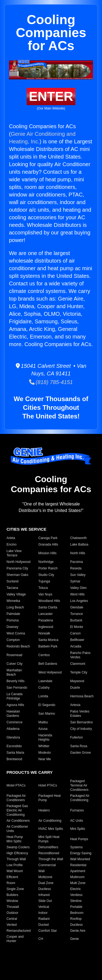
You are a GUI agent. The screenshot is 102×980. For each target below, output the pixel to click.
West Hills (77, 594)
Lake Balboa (79, 544)
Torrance (77, 614)
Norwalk (44, 633)
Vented (12, 925)
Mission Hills (47, 553)
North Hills (78, 553)
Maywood (77, 681)
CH (41, 939)
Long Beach (15, 607)
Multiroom (77, 877)
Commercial (47, 865)
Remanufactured (19, 931)
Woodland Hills (49, 601)
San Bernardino (81, 722)
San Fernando (17, 688)
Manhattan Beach (14, 672)
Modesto (45, 753)
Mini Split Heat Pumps (49, 839)
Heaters (44, 810)
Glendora (13, 737)
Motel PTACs (16, 785)
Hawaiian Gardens (13, 714)
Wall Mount (15, 871)
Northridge (46, 562)
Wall (41, 871)
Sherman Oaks (17, 575)
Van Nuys (45, 594)
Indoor (43, 913)
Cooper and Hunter (15, 939)
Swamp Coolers (18, 847)
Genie (75, 939)
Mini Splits (78, 829)
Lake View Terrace (14, 553)
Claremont (78, 664)
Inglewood (46, 627)
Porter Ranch (48, 568)
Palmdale (13, 614)
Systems (76, 847)
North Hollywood (18, 562)
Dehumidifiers (48, 847)
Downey (12, 627)
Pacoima (77, 562)
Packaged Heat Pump (50, 798)
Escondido (14, 746)
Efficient (12, 877)
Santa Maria (15, 753)
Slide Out (45, 901)
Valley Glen (78, 588)
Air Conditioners (18, 821)
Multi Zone (78, 883)
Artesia (75, 705)
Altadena (13, 729)
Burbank (76, 620)
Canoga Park (48, 538)
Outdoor (12, 913)
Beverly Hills (16, 681)
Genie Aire (78, 931)
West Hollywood (50, 672)
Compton (13, 640)
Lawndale (45, 681)
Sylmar (75, 581)
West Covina (16, 633)
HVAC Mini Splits (51, 829)
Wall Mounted (80, 859)
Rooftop (76, 919)
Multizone (45, 877)
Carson (75, 633)
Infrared (44, 895)
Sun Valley (78, 575)
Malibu (43, 722)
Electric (75, 889)
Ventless (76, 895)
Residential (78, 865)
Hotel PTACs (48, 785)
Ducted (44, 925)
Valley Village (16, 594)
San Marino (47, 714)
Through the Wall (51, 859)
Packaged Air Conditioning (80, 798)
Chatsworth (78, 538)
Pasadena (46, 620)
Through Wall (16, 859)
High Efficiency (17, 853)
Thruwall (13, 907)
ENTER (51, 96)
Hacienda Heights (45, 737)
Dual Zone (46, 883)
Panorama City (17, 568)
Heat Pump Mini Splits (15, 839)
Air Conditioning (50, 821)
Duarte (75, 688)
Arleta (11, 538)
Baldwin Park (48, 646)
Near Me (45, 759)
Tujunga (44, 581)
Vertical (44, 907)
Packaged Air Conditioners (16, 798)
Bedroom (77, 913)
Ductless (45, 889)
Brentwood (14, 759)
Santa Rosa (79, 746)
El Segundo (47, 705)
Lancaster (46, 614)
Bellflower (77, 640)
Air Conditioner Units (17, 829)
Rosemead (14, 655)
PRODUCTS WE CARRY (30, 772)
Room (11, 883)
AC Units (77, 821)
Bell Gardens (48, 664)
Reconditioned (49, 853)
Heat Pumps (79, 839)
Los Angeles (79, 601)
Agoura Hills (15, 705)
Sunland (13, 581)
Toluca (43, 588)
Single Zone (15, 889)
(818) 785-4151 (51, 382)
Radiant (44, 919)
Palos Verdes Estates (80, 714)
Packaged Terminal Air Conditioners (79, 785)
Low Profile (15, 865)
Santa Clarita (48, 607)
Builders (12, 895)
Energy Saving (81, 853)
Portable (76, 907)
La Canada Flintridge (15, 696)
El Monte (77, 627)
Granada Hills (48, 544)
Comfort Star (48, 931)
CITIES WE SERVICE (26, 529)
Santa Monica (48, 640)
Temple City (79, 672)
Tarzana (12, 588)
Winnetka (13, 601)
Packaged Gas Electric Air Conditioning (17, 810)
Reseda (76, 568)
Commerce (15, 722)
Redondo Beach (18, 646)
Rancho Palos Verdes (80, 655)
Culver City (15, 664)
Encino (12, 544)
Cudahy (44, 688)
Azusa (43, 729)
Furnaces (77, 810)
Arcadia (76, 646)
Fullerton (77, 737)
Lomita (43, 696)
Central (12, 919)
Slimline (76, 901)
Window (12, 901)
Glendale (77, 607)
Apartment (78, 871)
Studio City (46, 575)
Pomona (13, 620)
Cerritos (44, 655)
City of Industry (81, 729)
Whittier (44, 746)
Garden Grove (81, 753)
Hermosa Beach (82, 696)
